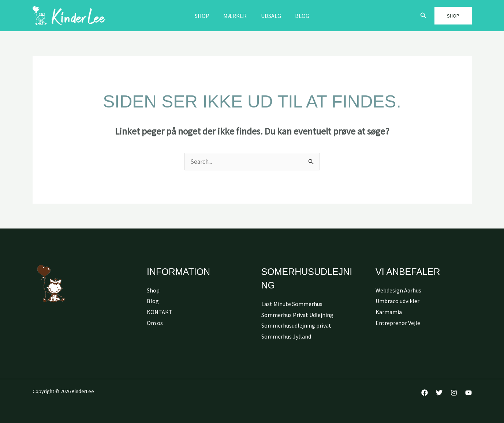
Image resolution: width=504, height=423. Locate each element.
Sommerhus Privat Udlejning (297, 315)
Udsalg (270, 16)
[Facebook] (425, 393)
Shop (206, 16)
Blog (299, 16)
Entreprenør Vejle (398, 323)
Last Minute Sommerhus (292, 304)
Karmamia (389, 312)
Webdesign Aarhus (398, 290)
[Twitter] (439, 393)
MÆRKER (236, 16)
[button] (423, 16)
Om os (155, 323)
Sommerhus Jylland (286, 336)
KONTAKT (160, 312)
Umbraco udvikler (397, 301)
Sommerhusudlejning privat (296, 325)
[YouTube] (468, 393)
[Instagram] (454, 393)
